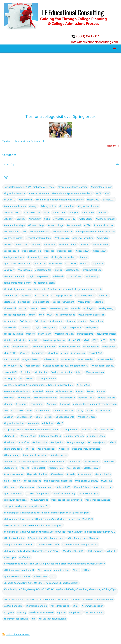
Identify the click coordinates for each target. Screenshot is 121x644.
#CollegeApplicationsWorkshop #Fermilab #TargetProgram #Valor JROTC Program (46, 513)
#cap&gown (10, 379)
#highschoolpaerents (38, 276)
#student (8, 219)
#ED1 (104, 340)
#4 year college (56, 225)
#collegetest (39, 468)
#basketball (10, 308)
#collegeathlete (41, 302)
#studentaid (55, 263)
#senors (30, 334)
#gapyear (74, 212)
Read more (113, 146)
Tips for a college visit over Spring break (61, 116)
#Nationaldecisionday (103, 366)
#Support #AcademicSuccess (19, 544)
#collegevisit (91, 327)
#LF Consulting (12, 232)
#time (39, 417)
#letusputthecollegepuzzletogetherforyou (95, 404)
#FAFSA (8, 244)
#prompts (27, 295)
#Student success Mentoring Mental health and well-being (35, 461)
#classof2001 (83, 251)
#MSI (29, 410)
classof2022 (74, 340)
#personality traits (13, 493)
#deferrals (58, 276)
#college (21, 219)
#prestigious (37, 404)
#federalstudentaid (14, 276)
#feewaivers (57, 474)
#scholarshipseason (44, 283)
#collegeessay (62, 238)
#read (90, 410)
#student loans (91, 347)
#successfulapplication (38, 493)
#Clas (76, 606)
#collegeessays (107, 308)
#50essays (107, 481)
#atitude (76, 308)
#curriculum (45, 334)
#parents (49, 251)
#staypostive (68, 359)
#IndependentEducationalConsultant (95, 232)
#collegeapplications (15, 315)
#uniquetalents (85, 334)
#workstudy (10, 327)
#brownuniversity (13, 366)
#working (102, 212)
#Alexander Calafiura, (87, 481)
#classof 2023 (95, 353)
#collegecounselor (13, 238)
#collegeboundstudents (64, 257)
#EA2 (95, 340)
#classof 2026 (51, 359)
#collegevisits (33, 366)
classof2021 (109, 200)
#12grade (9, 612)
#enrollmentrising (60, 606)
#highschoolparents (71, 327)
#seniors (84, 263)
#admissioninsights (89, 493)
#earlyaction (57, 442)
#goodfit (86, 430)
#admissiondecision (64, 410)
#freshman (9, 442)
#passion (8, 417)
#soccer (23, 308)
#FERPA (17, 481)
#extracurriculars (95, 612)
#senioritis (33, 423)
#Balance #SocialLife (48, 544)
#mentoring (75, 461)
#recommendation (64, 334)
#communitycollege (38, 257)
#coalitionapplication (54, 340)
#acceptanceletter (103, 487)
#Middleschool (62, 570)
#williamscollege (68, 244)
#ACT (99, 193)
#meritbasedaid (106, 359)
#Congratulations (95, 372)
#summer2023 (28, 436)
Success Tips (9, 164)
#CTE (46, 212)
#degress (64, 449)
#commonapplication (15, 206)
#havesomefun (24, 417)
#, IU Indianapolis (13, 606)
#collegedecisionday (62, 372)
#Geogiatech (10, 468)
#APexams (103, 295)
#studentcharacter (106, 334)
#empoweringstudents (16, 500)
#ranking (85, 244)
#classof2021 (100, 251)
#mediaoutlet (109, 347)
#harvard (65, 404)
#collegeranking (70, 430)
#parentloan (96, 321)
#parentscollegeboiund (16, 619)
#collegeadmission (40, 232)
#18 (34, 619)
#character (103, 238)
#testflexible (41, 372)
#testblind (26, 372)
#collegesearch (101, 244)
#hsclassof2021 (43, 270)
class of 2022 (10, 372)
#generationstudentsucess (86, 449)
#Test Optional (11, 359)
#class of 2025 (75, 276)
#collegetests (25, 200)
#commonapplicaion (93, 606)
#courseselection (96, 436)
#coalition (34, 340)
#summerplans (45, 487)
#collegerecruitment (63, 302)
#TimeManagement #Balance (83, 538)
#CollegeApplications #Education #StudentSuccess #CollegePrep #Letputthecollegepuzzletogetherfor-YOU (59, 532)
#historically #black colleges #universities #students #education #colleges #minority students (53, 289)
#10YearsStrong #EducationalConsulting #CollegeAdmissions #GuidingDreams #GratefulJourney (54, 564)
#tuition (82, 321)
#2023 (60, 423)
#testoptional (74, 225)
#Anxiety (24, 353)
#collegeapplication (61, 295)
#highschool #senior (14, 193)
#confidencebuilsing (64, 493)
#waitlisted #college (101, 187)
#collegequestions (13, 334)
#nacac (80, 391)
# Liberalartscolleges (50, 436)
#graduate (40, 263)
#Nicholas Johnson (106, 219)
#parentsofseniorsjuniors (17, 576)
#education (88, 212)
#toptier (8, 404)
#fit (95, 430)
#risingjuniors (67, 206)
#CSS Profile (10, 353)
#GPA (44, 308)
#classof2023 (84, 385)
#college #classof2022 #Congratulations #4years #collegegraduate (39, 385)
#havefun (53, 353)
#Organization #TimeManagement (46, 538)
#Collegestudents (65, 417)
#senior (84, 257)
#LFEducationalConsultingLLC (19, 570)
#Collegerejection (97, 442)
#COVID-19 (9, 200)
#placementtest (64, 391)
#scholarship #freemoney (17, 283)
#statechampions (59, 308)
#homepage (24, 398)
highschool (24, 302)
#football (99, 302)
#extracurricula (86, 398)
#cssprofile (71, 263)
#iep (42, 315)
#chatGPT (112, 551)
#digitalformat (56, 468)
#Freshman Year (21, 347)
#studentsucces (59, 455)
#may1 (32, 315)
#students (25, 327)
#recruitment (84, 302)
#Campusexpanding (36, 606)
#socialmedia (78, 353)
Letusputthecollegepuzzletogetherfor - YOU (26, 506)
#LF (24, 232)
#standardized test (104, 225)
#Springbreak (27, 487)
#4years (30, 379)
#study (49, 417)
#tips (6, 347)
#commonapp (11, 295)
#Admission (38, 353)
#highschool (59, 212)
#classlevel (41, 321)
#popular (52, 404)
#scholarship (56, 321)
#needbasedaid (86, 359)
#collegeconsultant (63, 232)
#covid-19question (85, 295)
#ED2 (113, 340)
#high (36, 327)
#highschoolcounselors (35, 455)
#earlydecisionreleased (42, 612)
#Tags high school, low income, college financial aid (31, 430)
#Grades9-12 (10, 436)
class (53, 576)
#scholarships (40, 442)
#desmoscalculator (14, 474)
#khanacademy (12, 455)
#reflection (25, 557)
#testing (22, 612)
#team (34, 308)
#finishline (48, 423)
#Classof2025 (25, 270)
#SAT (107, 193)
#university (35, 219)
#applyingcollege (47, 449)
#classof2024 (107, 430)
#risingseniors (48, 206)
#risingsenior (50, 327)
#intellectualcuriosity (15, 340)
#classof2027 (40, 576)
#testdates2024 (92, 468)
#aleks (50, 391)
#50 (6, 410)
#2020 (87, 225)
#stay (80, 410)
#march (71, 474)
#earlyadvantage (76, 442)
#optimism (98, 263)
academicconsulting (83, 238)
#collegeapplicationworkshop (67, 500)
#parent (25, 468)
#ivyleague (21, 404)
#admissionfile (103, 474)
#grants (71, 321)
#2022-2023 (17, 410)
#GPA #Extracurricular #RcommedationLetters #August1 (33, 525)
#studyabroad (68, 398)
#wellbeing (109, 461)
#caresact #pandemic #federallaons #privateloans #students (61, 193)
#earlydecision (65, 251)
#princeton (50, 244)
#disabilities (10, 321)
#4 (21, 379)
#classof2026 (63, 487)
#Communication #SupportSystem (80, 544)
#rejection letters (86, 417)
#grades (61, 612)
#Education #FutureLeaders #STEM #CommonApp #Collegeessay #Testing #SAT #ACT (48, 519)
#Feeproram (44, 570)
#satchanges (74, 468)
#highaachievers (107, 398)
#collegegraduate (47, 379)
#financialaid (22, 244)
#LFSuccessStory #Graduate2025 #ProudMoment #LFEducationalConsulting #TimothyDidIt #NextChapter (58, 599)
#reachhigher (43, 410)
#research (9, 398)
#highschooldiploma (88, 206)
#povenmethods (39, 500)
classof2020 (93, 200)
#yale (7, 481)
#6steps (30, 449)
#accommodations (65, 315)
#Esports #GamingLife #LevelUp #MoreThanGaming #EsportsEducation (41, 583)
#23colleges (10, 487)
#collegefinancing (32, 251)
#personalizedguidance (98, 500)
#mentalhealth (92, 461)
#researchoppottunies (45, 398)
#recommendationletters (17, 391)
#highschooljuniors (37, 474)
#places (101, 391)
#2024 (113, 442)
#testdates (9, 302)
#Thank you (10, 557)
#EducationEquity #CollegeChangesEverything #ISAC (31, 551)
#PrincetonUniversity (64, 219)
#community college (14, 225)
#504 (50, 315)
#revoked (38, 391)
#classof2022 (72, 270)
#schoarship (92, 276)
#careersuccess (32, 212)
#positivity (9, 270)
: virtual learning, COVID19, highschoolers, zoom (29, 187)
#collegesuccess (12, 212)
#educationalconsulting (39, 238)
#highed (36, 244)
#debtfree (24, 442)
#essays (33, 206)
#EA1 (86, 340)
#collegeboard (11, 251)
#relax (64, 353)
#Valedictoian (85, 219)
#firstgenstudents (13, 449)
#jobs (47, 219)
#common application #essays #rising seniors (60, 200)
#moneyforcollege (92, 270)
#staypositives (104, 410)
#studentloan (85, 474)
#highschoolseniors (14, 423)
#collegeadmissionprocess (58, 481)
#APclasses (26, 321)
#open (90, 391)
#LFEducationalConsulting (52, 619)
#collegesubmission (69, 347)
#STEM (86, 570)
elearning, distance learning (73, 187)
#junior (58, 270)
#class (79, 372)
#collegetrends (95, 551)
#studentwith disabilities (91, 315)
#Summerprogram (74, 436)
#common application (44, 347)
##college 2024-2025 (73, 551)
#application (76, 612)
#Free (76, 570)
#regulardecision (31, 359)
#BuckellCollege (82, 487)
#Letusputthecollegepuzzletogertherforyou (66, 366)
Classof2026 (42, 295)
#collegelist (90, 308)
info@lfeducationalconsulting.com (95, 42)
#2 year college (36, 225)
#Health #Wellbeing (14, 538)
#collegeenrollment (14, 257)
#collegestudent (32, 481)
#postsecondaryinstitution (17, 263)
